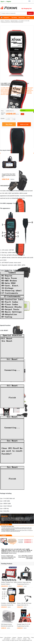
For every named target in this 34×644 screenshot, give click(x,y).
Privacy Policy (26, 637)
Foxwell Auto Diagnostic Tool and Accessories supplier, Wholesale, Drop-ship (15, 8)
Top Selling (14, 18)
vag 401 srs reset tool (12, 552)
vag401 (24, 549)
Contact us (19, 639)
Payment (14, 637)
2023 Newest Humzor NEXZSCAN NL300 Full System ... (7, 626)
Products (7, 21)
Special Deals (14, 21)
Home (2, 18)
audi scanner (27, 552)
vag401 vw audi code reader (19, 550)
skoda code (13, 549)
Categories (6, 18)
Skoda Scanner (13, 553)
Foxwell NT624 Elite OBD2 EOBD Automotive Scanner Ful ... (9, 175)
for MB (28, 18)
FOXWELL (8, 640)
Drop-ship (20, 637)
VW (1, 186)
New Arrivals (22, 18)
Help (29, 639)
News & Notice (8, 637)
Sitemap (25, 639)
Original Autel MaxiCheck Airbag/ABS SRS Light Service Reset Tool (8, 557)
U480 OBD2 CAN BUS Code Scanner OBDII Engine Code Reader (25, 557)
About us (14, 639)
